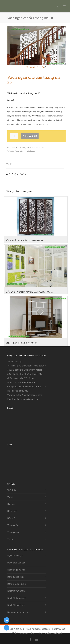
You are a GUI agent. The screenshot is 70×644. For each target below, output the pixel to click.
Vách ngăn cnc (38, 148)
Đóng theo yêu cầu (24, 148)
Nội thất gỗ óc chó (16, 570)
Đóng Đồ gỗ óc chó (17, 584)
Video (10, 497)
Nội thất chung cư (16, 556)
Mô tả (9, 164)
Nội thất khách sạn (16, 605)
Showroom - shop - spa (19, 612)
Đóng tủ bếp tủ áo (16, 577)
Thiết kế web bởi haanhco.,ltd (49, 633)
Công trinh (12, 511)
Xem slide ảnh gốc (36, 67)
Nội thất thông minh (17, 598)
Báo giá (11, 504)
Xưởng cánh (13, 532)
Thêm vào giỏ (30, 136)
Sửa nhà (11, 518)
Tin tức (11, 539)
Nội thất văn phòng (16, 591)
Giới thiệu (12, 490)
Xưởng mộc (13, 525)
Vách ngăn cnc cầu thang (25, 151)
